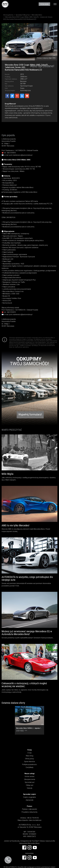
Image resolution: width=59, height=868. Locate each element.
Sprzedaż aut (30, 782)
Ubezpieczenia (30, 779)
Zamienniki (29, 800)
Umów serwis (29, 776)
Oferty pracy (29, 759)
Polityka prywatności (29, 764)
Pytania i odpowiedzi (30, 809)
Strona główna (8, 15)
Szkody (30, 788)
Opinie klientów (29, 762)
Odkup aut (30, 785)
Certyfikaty (29, 767)
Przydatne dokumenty (29, 812)
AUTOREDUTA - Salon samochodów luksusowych (5, 4)
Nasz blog (30, 756)
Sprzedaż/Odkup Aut (23, 15)
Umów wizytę (44, 4)
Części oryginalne (29, 797)
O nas (30, 753)
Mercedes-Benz (37, 15)
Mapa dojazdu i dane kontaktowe (30, 820)
